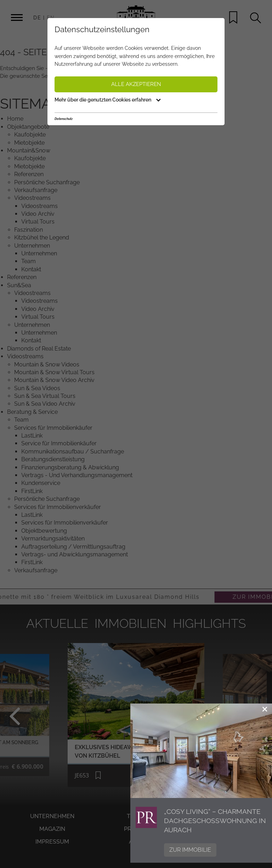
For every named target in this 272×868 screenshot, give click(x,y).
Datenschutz (64, 119)
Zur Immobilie (190, 850)
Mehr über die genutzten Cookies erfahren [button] (108, 100)
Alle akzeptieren (136, 84)
